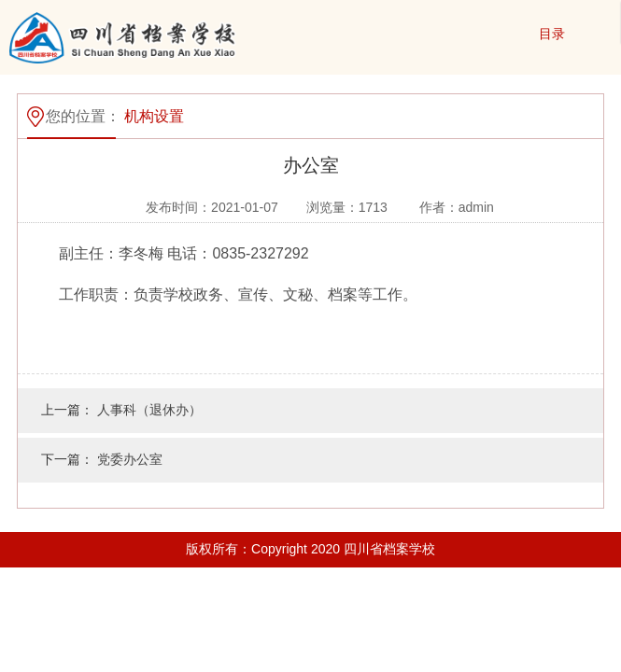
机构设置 (154, 116)
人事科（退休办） (149, 410)
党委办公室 (130, 459)
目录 (552, 34)
